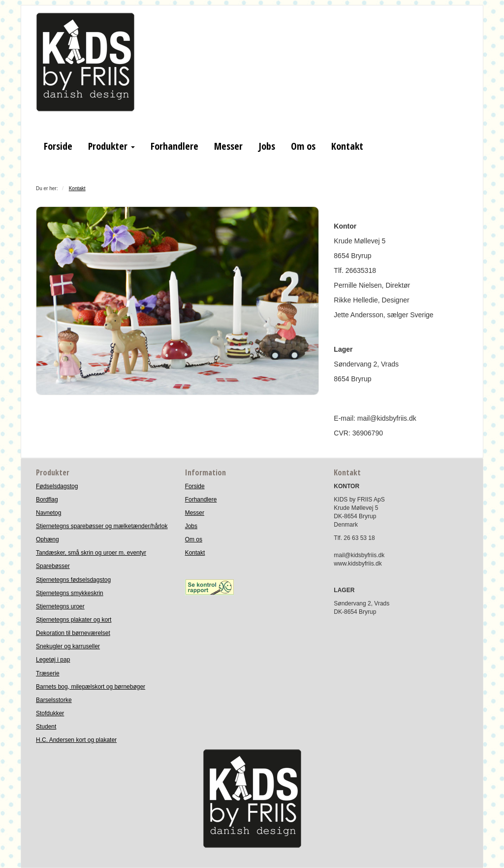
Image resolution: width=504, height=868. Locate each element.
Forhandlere (174, 146)
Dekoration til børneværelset (73, 633)
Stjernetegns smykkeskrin (70, 593)
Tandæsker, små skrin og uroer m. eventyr (91, 553)
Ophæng (47, 539)
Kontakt (347, 146)
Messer (228, 146)
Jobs (267, 146)
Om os (303, 146)
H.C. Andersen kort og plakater (76, 740)
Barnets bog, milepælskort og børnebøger (91, 687)
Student (46, 727)
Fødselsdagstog (57, 486)
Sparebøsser (53, 566)
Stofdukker (50, 713)
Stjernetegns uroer (60, 606)
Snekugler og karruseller (68, 646)
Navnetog (48, 513)
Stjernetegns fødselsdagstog (73, 580)
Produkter (111, 146)
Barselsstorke (54, 700)
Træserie (48, 673)
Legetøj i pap (53, 660)
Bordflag (47, 500)
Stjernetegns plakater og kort (74, 620)
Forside (58, 146)
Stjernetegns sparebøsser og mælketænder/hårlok (102, 526)
